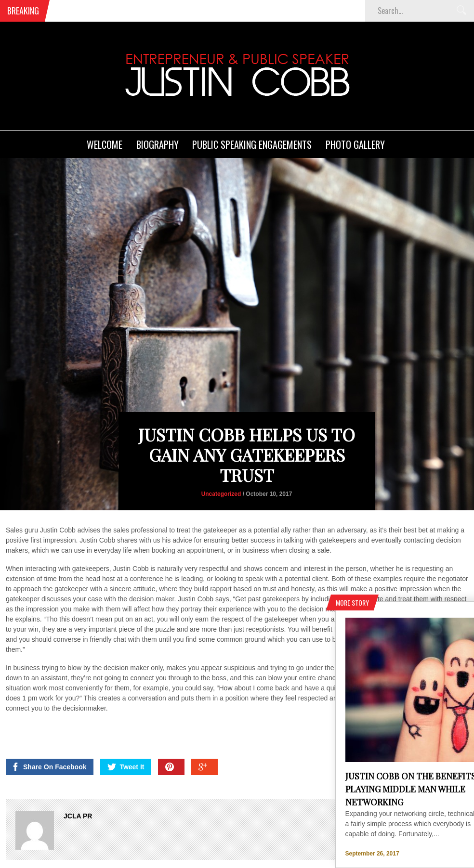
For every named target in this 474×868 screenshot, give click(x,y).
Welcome (105, 144)
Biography (158, 144)
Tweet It (126, 713)
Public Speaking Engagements (252, 144)
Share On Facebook (49, 713)
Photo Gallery (355, 144)
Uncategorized (221, 440)
